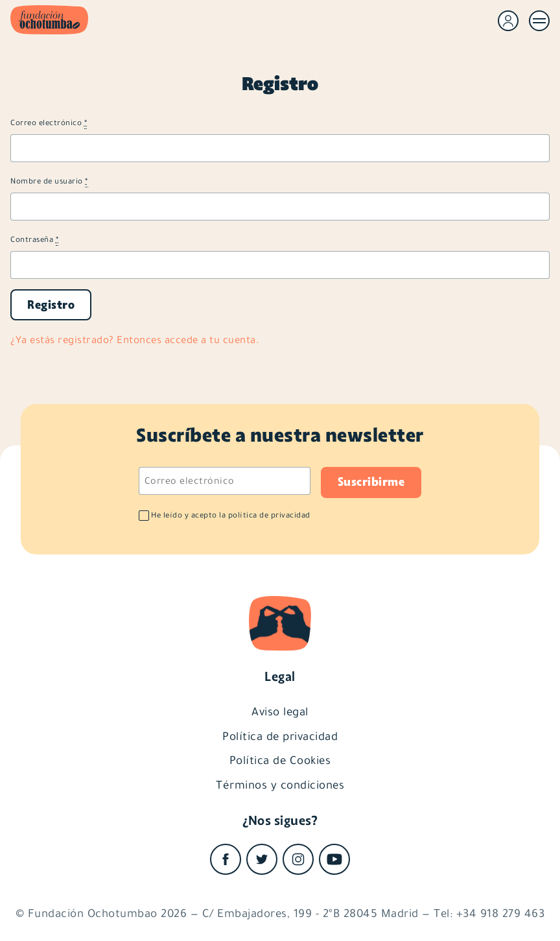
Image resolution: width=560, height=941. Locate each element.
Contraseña (34, 240)
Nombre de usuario (49, 181)
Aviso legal (280, 711)
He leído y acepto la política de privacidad (231, 515)
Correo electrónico (49, 123)
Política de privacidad (280, 736)
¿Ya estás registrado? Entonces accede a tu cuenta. (134, 339)
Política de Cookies (280, 760)
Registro (51, 305)
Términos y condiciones (280, 785)
